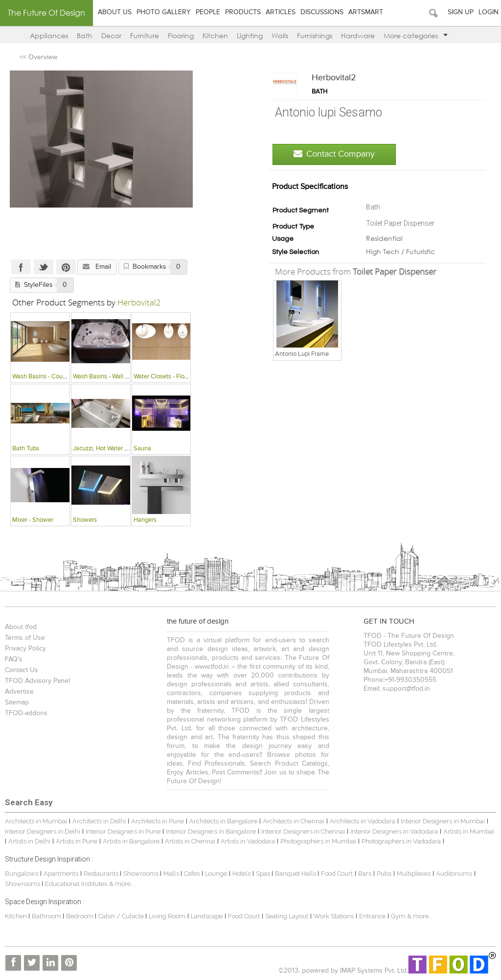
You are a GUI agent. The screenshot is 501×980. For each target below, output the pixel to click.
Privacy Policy (25, 649)
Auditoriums (454, 874)
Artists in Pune (77, 841)
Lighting (250, 35)
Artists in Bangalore (131, 841)
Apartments (61, 874)
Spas (264, 874)
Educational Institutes (76, 884)
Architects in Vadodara (363, 821)
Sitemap (17, 702)
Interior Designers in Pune (123, 831)
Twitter (44, 267)
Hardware (358, 35)
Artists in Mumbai (469, 831)
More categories (416, 35)
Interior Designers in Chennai (303, 831)
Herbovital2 (334, 78)
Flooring (181, 35)
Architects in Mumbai (36, 821)
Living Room (167, 916)
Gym (398, 916)
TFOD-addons (26, 713)
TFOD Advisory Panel (37, 681)
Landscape (207, 916)
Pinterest (66, 267)
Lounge (216, 874)
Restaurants (102, 874)
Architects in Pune (158, 821)
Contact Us (22, 670)
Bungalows (22, 874)
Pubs (384, 874)
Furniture (145, 35)
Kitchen (215, 35)
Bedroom (80, 916)
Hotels (241, 874)
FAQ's (14, 659)
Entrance (372, 916)
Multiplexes (414, 874)
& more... (122, 884)
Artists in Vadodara (248, 841)
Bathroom (47, 916)
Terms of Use (25, 638)
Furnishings (315, 35)
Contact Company (334, 154)
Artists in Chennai (190, 841)
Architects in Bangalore (223, 821)
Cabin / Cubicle (122, 916)
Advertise (19, 692)
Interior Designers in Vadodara (394, 831)
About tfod (21, 627)
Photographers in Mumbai (318, 841)
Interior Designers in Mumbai (443, 821)
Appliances (49, 35)
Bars (365, 874)
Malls (172, 874)
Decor (111, 35)
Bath (85, 35)
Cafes (192, 874)
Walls (280, 35)
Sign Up (461, 12)
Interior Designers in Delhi (43, 831)
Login (489, 12)
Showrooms (142, 874)
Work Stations (334, 916)
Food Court (337, 874)
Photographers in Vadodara (401, 841)
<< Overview (38, 57)
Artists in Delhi (29, 841)
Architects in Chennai (294, 821)
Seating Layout (287, 916)
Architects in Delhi (99, 821)
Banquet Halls (296, 874)
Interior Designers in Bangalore (211, 831)
